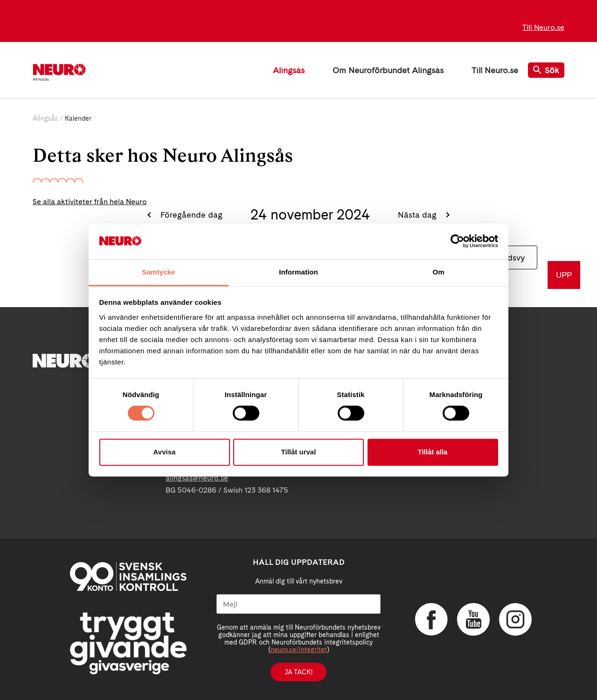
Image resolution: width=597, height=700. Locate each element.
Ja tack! (298, 672)
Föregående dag (190, 215)
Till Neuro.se (543, 27)
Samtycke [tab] (159, 272)
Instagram (515, 619)
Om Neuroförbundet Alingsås (388, 70)
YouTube (473, 619)
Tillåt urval (299, 452)
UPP (564, 275)
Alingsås (289, 70)
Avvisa (165, 452)
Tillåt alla (433, 452)
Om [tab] (438, 272)
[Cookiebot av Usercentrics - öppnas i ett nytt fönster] (457, 241)
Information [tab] (298, 272)
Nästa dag (418, 215)
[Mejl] (298, 604)
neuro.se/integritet (299, 650)
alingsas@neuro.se (197, 478)
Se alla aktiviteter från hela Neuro (90, 202)
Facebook (431, 619)
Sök (546, 70)
